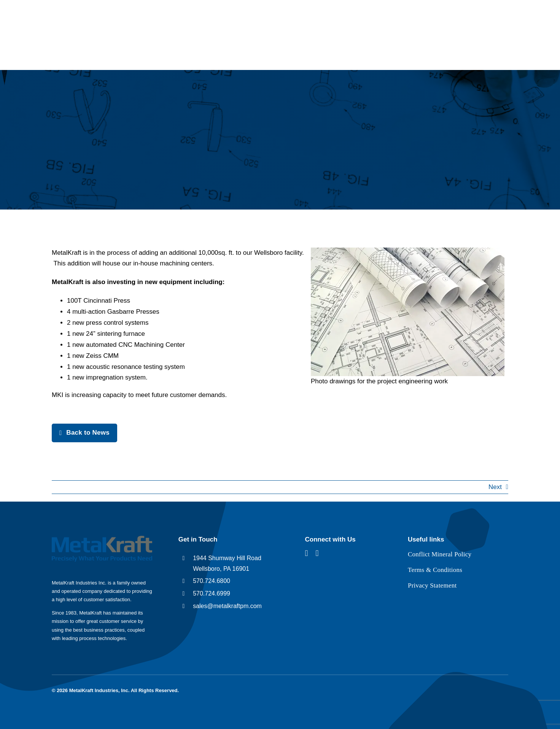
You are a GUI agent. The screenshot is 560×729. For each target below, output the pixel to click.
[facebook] (307, 553)
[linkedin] (317, 553)
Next (495, 487)
